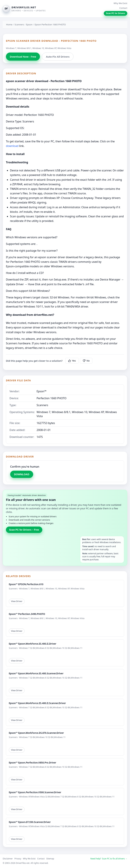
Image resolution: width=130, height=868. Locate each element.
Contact (123, 8)
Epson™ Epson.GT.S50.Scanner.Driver (30, 822)
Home (9, 24)
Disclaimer (8, 859)
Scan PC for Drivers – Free (24, 530)
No (86, 361)
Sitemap (50, 859)
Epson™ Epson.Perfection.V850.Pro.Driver (32, 763)
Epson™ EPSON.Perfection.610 (26, 584)
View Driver (17, 601)
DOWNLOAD (22, 474)
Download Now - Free (23, 57)
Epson (29, 24)
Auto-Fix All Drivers (58, 57)
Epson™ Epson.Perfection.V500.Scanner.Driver (35, 792)
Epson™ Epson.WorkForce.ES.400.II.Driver (32, 644)
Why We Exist (120, 3)
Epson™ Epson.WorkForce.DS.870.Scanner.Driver (36, 733)
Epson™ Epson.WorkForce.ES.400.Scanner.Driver (36, 673)
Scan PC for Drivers (116, 13)
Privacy (18, 859)
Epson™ (41, 391)
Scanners (19, 24)
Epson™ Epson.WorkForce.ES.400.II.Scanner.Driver (37, 703)
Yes (72, 361)
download (12, 146)
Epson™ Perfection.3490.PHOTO (27, 614)
